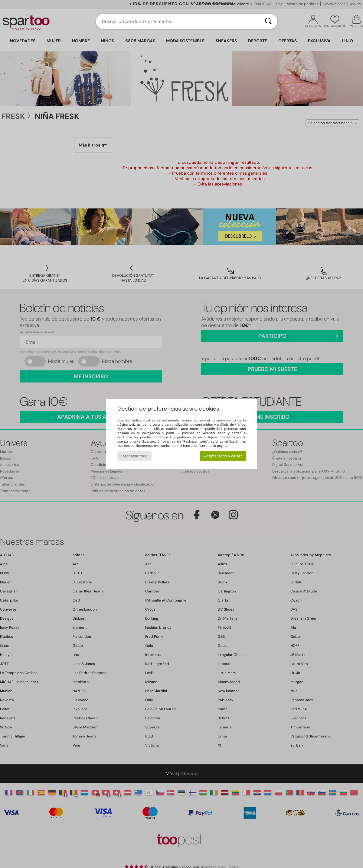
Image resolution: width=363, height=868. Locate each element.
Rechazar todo (134, 456)
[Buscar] (268, 21)
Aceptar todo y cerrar (223, 456)
